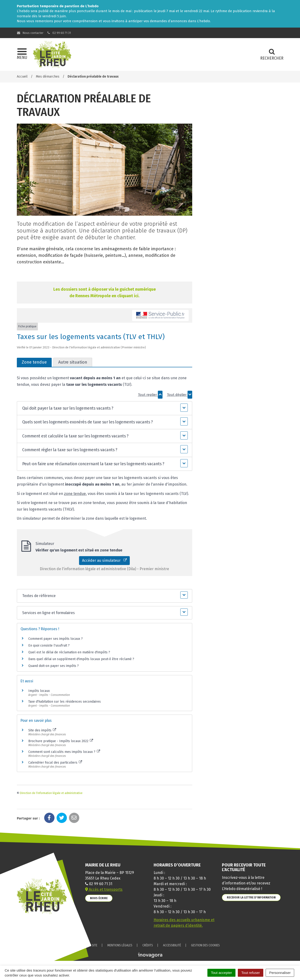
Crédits (148, 945)
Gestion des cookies (205, 945)
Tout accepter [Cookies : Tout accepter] (221, 973)
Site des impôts (42, 730)
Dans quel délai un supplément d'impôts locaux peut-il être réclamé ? (81, 659)
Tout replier (150, 395)
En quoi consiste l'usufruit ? (49, 646)
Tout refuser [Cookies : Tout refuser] (251, 973)
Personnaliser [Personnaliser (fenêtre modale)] (280, 973)
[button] (104, 408)
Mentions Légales (120, 945)
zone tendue (75, 494)
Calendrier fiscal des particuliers (55, 763)
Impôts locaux (39, 691)
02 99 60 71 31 (59, 33)
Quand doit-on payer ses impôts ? (54, 666)
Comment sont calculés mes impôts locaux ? (64, 752)
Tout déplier (180, 395)
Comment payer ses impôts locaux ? (56, 639)
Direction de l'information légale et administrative (51, 793)
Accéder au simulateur (104, 560)
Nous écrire (99, 898)
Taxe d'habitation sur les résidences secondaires (65, 702)
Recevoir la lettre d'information (251, 897)
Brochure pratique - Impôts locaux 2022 (61, 741)
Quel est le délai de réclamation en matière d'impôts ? (69, 652)
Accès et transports (104, 889)
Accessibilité (172, 945)
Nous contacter (30, 33)
